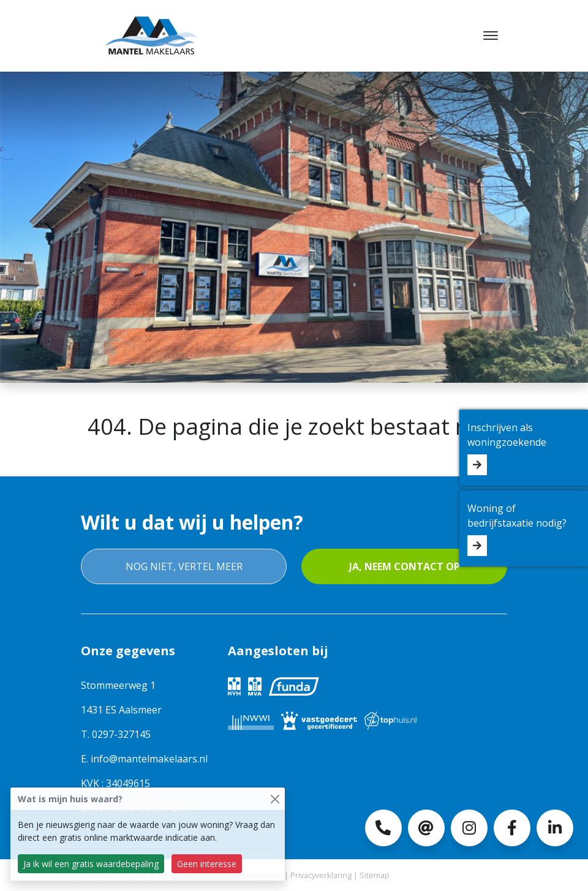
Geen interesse (207, 864)
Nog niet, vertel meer (184, 566)
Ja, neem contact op (405, 566)
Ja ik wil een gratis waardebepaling (91, 864)
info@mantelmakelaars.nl (149, 759)
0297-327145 (121, 734)
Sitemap (375, 875)
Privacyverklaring (321, 875)
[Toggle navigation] (490, 36)
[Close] (275, 799)
